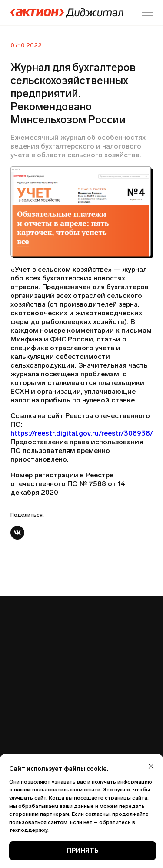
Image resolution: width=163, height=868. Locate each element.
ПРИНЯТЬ (83, 851)
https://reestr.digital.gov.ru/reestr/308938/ (82, 433)
